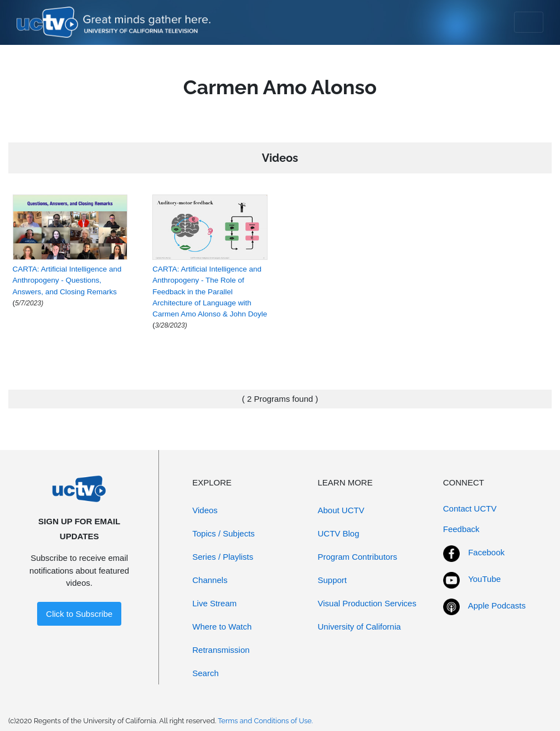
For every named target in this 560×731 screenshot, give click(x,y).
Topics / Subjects (224, 533)
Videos (205, 510)
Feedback (461, 529)
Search (205, 673)
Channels (210, 580)
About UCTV (341, 510)
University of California (359, 627)
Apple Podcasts (497, 605)
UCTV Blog (339, 533)
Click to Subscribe (79, 614)
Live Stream (214, 603)
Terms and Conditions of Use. (265, 721)
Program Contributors (358, 557)
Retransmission (221, 650)
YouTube (484, 579)
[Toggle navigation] (529, 22)
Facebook (486, 552)
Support (333, 580)
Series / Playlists (223, 557)
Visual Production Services (367, 603)
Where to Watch (222, 627)
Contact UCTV (470, 508)
